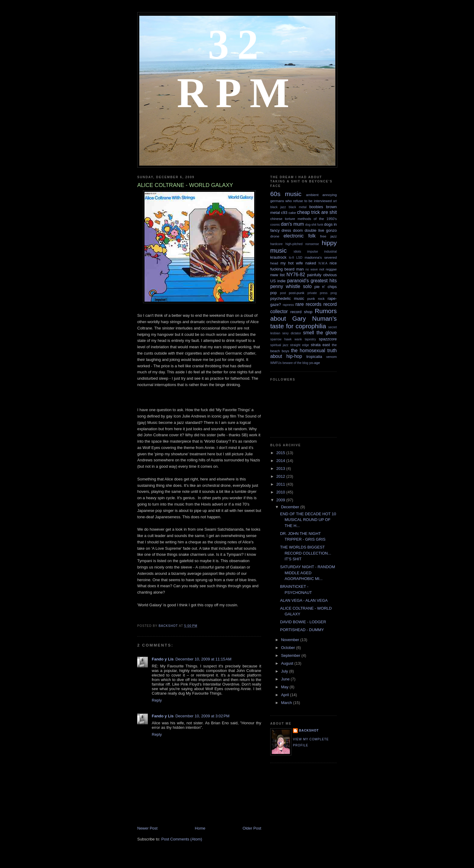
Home (200, 828)
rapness (288, 305)
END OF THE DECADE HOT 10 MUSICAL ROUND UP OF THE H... (308, 520)
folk (312, 236)
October (289, 648)
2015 (281, 453)
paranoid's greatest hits (312, 281)
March (287, 703)
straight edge (300, 345)
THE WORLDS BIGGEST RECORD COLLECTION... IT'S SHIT (305, 553)
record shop (302, 312)
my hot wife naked (298, 263)
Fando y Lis (163, 659)
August (288, 663)
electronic (294, 236)
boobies (316, 207)
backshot (309, 730)
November (291, 640)
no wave (312, 269)
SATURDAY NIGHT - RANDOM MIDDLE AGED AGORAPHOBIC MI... (307, 573)
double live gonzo (321, 230)
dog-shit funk (314, 225)
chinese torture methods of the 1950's (304, 219)
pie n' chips (326, 287)
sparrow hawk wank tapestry (293, 339)
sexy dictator (292, 333)
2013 (281, 468)
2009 (281, 500)
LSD (299, 258)
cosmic (275, 225)
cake (292, 213)
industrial (330, 252)
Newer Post (147, 828)
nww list (278, 275)
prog (334, 293)
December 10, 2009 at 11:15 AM (203, 659)
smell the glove (320, 333)
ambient (312, 195)
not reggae (328, 269)
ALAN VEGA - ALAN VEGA (304, 600)
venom (331, 357)
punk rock (316, 298)
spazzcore (328, 339)
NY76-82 (296, 275)
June (286, 679)
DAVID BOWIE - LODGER (303, 622)
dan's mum (292, 224)
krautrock (278, 257)
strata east (320, 345)
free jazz (328, 236)
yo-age (315, 363)
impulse (313, 252)
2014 (281, 461)
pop (274, 293)
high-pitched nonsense (302, 244)
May (285, 687)
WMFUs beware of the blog (289, 363)
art (335, 201)
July (285, 671)
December (291, 507)
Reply (157, 700)
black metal (298, 207)
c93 (284, 213)
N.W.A (323, 263)
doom (298, 230)
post (283, 293)
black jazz (278, 207)
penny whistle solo (291, 286)
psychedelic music (287, 298)
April (286, 695)
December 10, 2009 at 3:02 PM (202, 716)
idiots (297, 252)
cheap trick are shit (317, 212)
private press (317, 293)
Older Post (252, 828)
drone (275, 236)
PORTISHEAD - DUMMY (302, 630)
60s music (286, 194)
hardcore (276, 244)
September (291, 655)
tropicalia (314, 357)
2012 (281, 476)
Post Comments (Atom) (182, 839)
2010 (281, 492)
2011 (281, 484)
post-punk (297, 293)
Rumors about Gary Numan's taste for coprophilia (304, 318)
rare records (308, 304)
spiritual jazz (279, 345)
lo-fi (292, 258)
